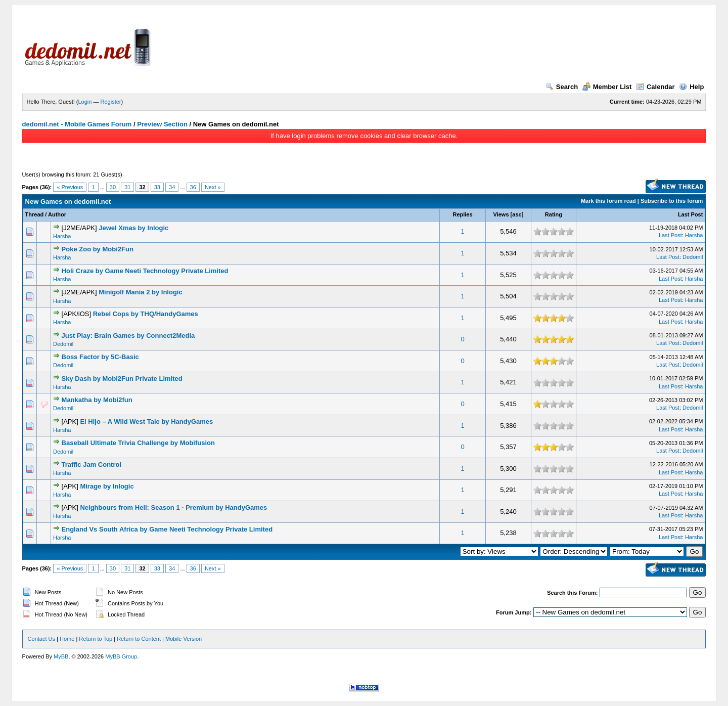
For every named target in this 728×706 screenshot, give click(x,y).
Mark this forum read (608, 201)
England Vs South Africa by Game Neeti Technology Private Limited (167, 529)
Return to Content (139, 639)
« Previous (70, 187)
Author (57, 214)
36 (193, 187)
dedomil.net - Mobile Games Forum (77, 124)
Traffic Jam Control (92, 465)
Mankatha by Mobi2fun (97, 400)
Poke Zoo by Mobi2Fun (98, 249)
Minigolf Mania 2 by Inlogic (140, 292)
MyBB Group (121, 656)
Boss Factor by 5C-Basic (100, 357)
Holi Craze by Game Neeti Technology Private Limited (145, 271)
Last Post (691, 214)
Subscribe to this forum (672, 201)
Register (111, 102)
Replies (462, 214)
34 (172, 187)
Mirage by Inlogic (107, 486)
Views (501, 214)
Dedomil (693, 257)
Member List (607, 87)
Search (562, 87)
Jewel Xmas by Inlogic (133, 228)
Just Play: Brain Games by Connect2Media (128, 336)
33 (157, 187)
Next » (213, 187)
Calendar (655, 87)
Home (67, 639)
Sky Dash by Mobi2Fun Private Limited (122, 379)
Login (85, 102)
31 (127, 187)
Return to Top (96, 639)
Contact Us (41, 639)
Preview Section (162, 124)
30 (113, 187)
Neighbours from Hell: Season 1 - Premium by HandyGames (173, 508)
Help (691, 87)
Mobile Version (184, 639)
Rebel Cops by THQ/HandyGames (146, 314)
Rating (554, 214)
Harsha (62, 236)
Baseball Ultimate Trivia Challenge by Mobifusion (138, 443)
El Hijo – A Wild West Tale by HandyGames (146, 422)
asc (517, 214)
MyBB (61, 656)
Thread (35, 214)
